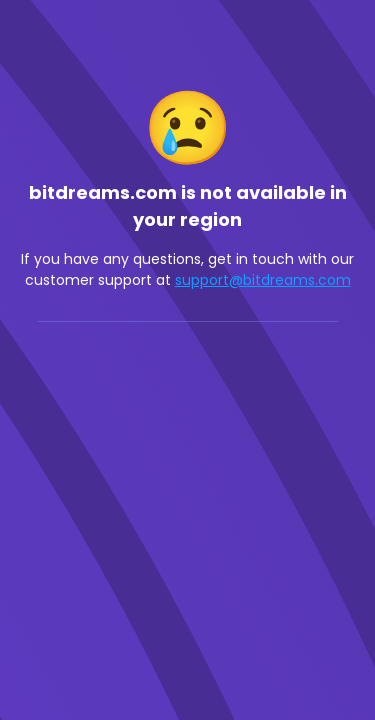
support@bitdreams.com (263, 280)
